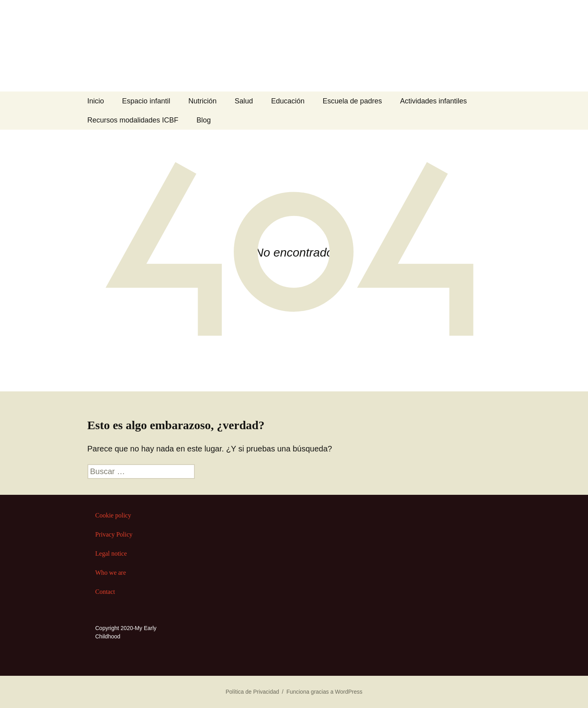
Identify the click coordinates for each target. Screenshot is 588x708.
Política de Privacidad (252, 692)
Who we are (111, 573)
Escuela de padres (352, 101)
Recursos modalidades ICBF (133, 120)
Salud (244, 101)
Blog (204, 120)
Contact (105, 592)
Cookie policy (113, 515)
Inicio (96, 101)
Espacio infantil (146, 101)
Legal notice (111, 553)
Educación (288, 101)
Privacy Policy (114, 534)
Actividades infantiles (433, 101)
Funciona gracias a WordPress (324, 692)
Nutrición (203, 101)
